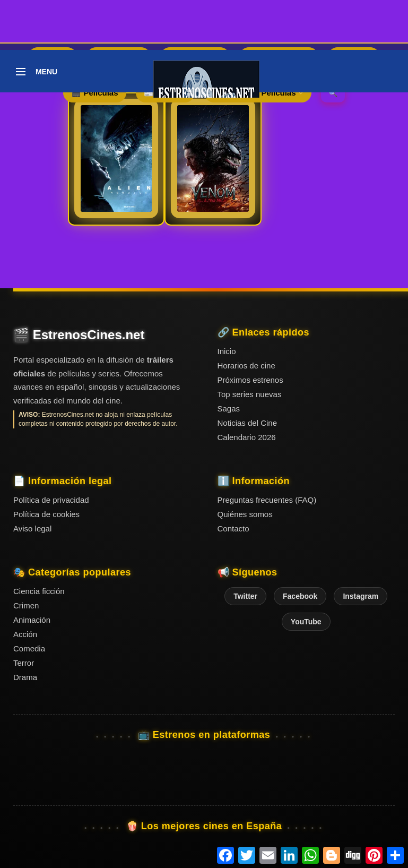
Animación (32, 620)
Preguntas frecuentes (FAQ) (267, 500)
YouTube (306, 622)
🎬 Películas (94, 93)
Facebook (300, 596)
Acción (25, 634)
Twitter (245, 596)
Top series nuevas (250, 394)
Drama (25, 677)
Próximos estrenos (250, 380)
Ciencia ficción (39, 591)
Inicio (227, 351)
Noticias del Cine (248, 423)
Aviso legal (32, 528)
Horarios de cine (246, 366)
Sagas (229, 409)
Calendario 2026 (247, 437)
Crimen (26, 605)
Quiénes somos (245, 514)
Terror (24, 663)
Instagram (361, 596)
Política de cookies (46, 514)
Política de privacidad (51, 500)
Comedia (29, 648)
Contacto (233, 528)
